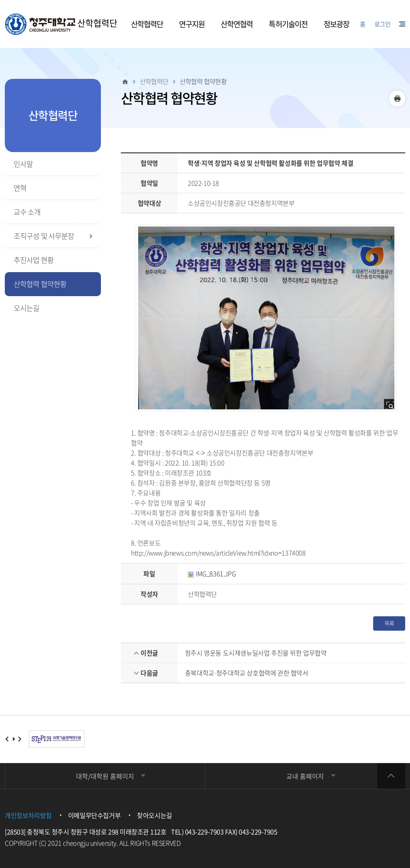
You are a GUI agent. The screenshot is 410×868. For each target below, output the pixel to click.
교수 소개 (27, 212)
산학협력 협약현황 (40, 284)
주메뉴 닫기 (0, 0)
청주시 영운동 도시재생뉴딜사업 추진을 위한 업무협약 (256, 653)
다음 (20, 739)
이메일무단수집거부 (94, 815)
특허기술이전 (288, 24)
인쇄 (397, 98)
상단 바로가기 (391, 776)
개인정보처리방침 (28, 815)
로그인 (383, 24)
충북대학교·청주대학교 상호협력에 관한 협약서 (247, 673)
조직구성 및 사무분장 (44, 236)
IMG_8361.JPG (212, 573)
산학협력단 (61, 24)
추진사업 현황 (34, 260)
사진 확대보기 (391, 406)
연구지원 (192, 24)
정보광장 (336, 24)
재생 (14, 739)
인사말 (23, 164)
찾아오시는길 (155, 815)
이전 (7, 739)
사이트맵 (402, 24)
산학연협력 (237, 24)
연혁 (20, 188)
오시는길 (26, 308)
